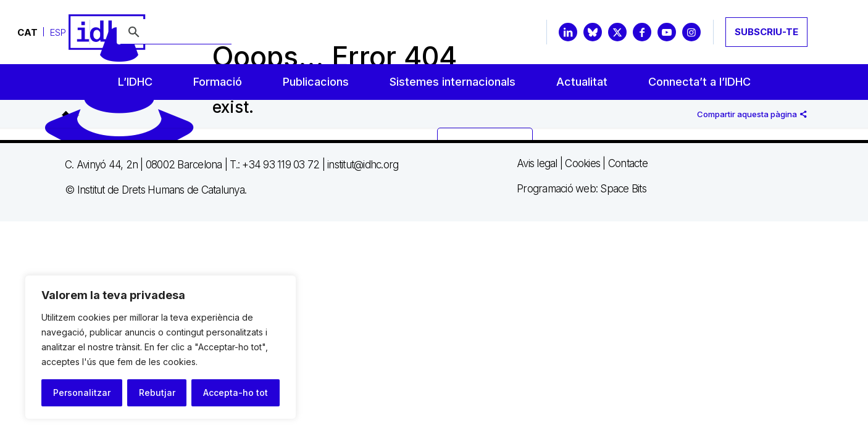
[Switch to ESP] (58, 32)
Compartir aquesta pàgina (752, 114)
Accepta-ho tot (236, 393)
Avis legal (537, 163)
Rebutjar (157, 393)
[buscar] (176, 33)
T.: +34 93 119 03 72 (274, 165)
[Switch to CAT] (27, 32)
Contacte (628, 163)
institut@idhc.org (363, 165)
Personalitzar (82, 393)
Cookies (582, 163)
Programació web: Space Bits (582, 189)
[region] (161, 347)
